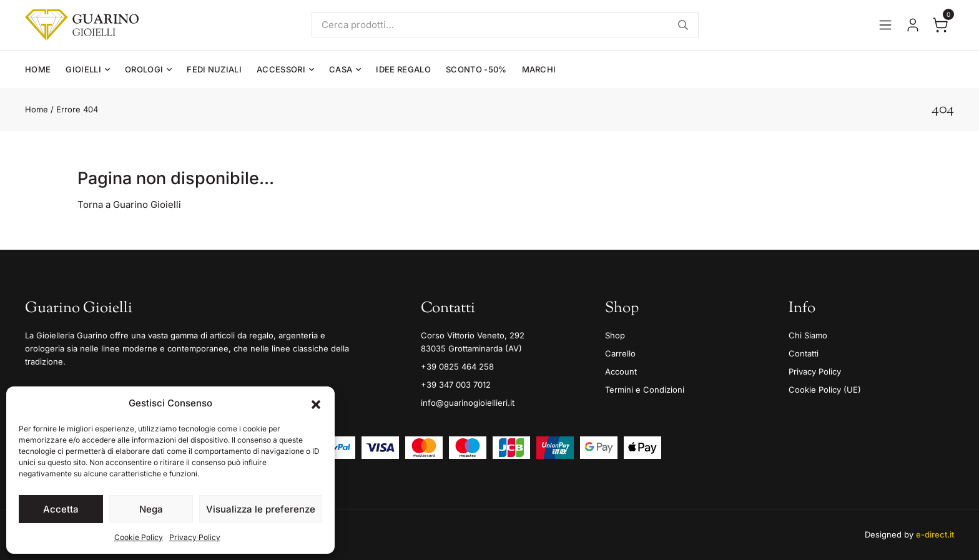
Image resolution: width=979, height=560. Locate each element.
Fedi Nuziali (214, 69)
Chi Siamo (808, 335)
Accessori (281, 69)
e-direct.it (935, 534)
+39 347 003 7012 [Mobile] (456, 385)
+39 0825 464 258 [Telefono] (457, 366)
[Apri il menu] (885, 25)
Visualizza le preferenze (261, 509)
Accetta (61, 509)
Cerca (683, 25)
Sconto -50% (476, 69)
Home (38, 69)
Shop (615, 335)
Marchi (539, 69)
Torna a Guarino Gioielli (129, 204)
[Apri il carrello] (940, 25)
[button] (316, 403)
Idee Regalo (403, 69)
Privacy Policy (195, 537)
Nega (151, 509)
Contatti (804, 353)
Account (621, 371)
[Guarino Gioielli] (82, 25)
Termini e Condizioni (645, 390)
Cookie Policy (139, 537)
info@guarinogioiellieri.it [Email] (468, 403)
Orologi (144, 69)
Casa (341, 69)
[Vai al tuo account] (913, 25)
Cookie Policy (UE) (825, 390)
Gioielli (83, 69)
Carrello (620, 353)
